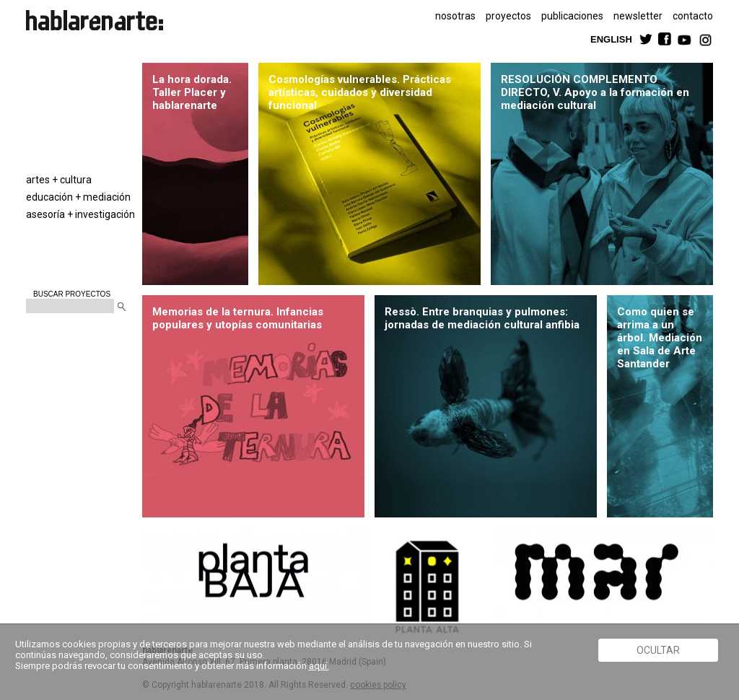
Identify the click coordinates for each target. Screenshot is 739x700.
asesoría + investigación (80, 214)
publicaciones (572, 16)
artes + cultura (59, 180)
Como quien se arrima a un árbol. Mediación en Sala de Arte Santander (660, 338)
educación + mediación (78, 197)
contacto (693, 16)
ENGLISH (611, 39)
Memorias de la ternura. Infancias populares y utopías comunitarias (238, 318)
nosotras (455, 16)
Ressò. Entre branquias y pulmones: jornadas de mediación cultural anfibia (483, 318)
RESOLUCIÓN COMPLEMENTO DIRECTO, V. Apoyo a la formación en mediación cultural (595, 92)
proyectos (508, 16)
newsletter (638, 16)
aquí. (319, 666)
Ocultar (658, 650)
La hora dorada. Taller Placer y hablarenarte (192, 92)
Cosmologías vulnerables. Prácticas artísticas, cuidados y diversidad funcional (360, 92)
